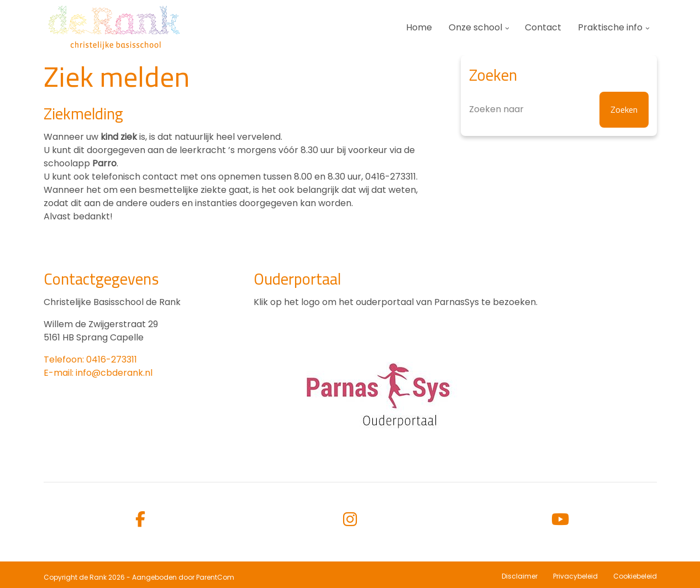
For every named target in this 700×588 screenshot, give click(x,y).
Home (419, 27)
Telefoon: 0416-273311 (90, 359)
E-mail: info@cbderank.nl (98, 373)
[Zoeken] (559, 110)
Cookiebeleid (635, 576)
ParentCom (215, 577)
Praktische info (610, 27)
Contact (543, 27)
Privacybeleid (575, 576)
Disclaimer (520, 576)
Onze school (475, 27)
